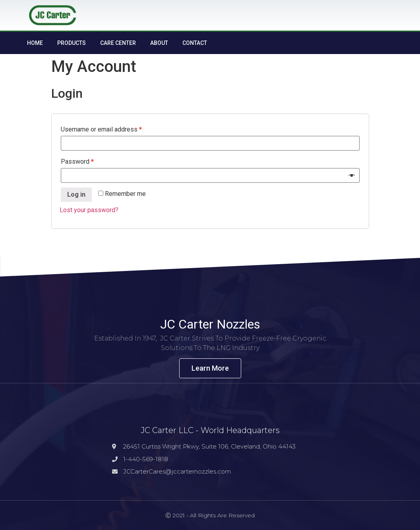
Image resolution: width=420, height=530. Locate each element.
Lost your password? (89, 210)
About (159, 43)
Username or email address (101, 129)
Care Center (118, 43)
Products (72, 43)
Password (77, 162)
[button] (210, 368)
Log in (76, 194)
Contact (195, 43)
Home (35, 43)
